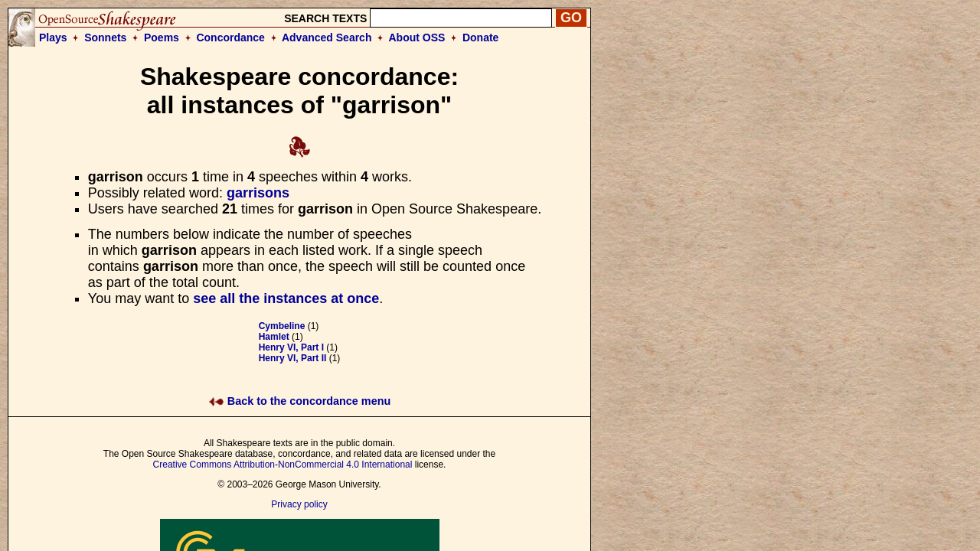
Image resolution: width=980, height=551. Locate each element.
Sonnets (105, 37)
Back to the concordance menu (300, 401)
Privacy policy (299, 504)
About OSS (417, 37)
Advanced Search (327, 37)
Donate (480, 37)
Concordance (230, 37)
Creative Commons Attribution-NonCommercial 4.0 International (283, 465)
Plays (53, 37)
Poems (162, 37)
